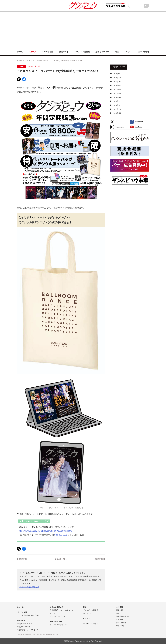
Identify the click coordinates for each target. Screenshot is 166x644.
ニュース (29, 61)
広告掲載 (119, 619)
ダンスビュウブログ (58, 616)
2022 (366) (117, 89)
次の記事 (100, 559)
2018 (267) (117, 105)
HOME (19, 61)
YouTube (136, 127)
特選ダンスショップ (24, 624)
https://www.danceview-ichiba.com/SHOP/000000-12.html (46, 531)
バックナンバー (89, 613)
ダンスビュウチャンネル (59, 625)
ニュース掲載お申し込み (29, 587)
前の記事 (22, 559)
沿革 (118, 613)
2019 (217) (117, 101)
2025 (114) (117, 77)
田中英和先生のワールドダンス (62, 610)
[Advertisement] (83, 30)
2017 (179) (117, 109)
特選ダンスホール (24, 627)
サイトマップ (121, 626)
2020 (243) (117, 97)
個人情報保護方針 (123, 616)
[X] (19, 79)
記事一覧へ (61, 559)
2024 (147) (117, 81)
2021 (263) (117, 93)
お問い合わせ (121, 623)
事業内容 (119, 610)
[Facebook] (24, 79)
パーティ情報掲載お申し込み (28, 615)
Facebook (136, 122)
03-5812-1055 (61, 535)
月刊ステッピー (56, 613)
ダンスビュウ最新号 (91, 610)
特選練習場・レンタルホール (28, 630)
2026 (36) (116, 73)
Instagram (117, 127)
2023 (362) (117, 85)
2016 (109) (117, 113)
